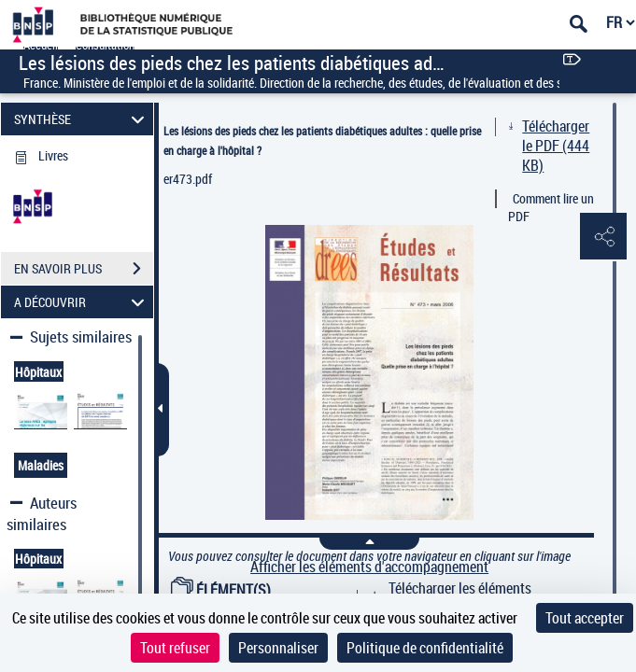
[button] (603, 237)
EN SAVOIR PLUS (84, 269)
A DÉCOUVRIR (82, 302)
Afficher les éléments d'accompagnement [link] (369, 567)
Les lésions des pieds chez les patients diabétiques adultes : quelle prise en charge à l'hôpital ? (322, 140)
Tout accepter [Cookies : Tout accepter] (585, 618)
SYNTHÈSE (82, 119)
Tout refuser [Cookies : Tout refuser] (175, 648)
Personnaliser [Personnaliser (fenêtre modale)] (278, 648)
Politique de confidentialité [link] (425, 648)
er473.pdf (188, 179)
